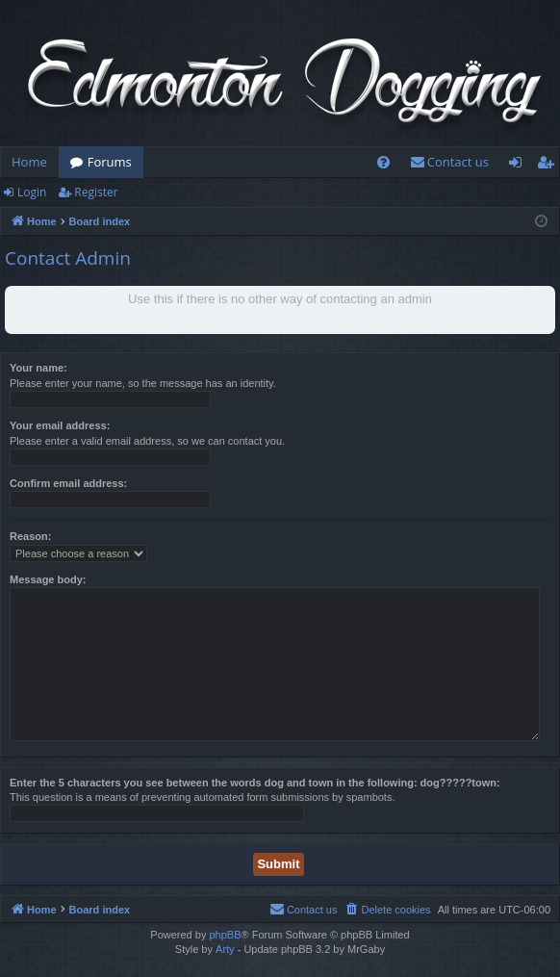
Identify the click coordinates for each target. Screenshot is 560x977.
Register (96, 192)
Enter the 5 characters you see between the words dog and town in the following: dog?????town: (255, 783)
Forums (110, 162)
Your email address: (60, 425)
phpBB (225, 935)
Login (32, 192)
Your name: (38, 368)
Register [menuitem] (549, 166)
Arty (225, 949)
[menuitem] (383, 162)
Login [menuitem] (519, 166)
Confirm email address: (68, 483)
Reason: (30, 536)
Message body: (48, 579)
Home (29, 162)
